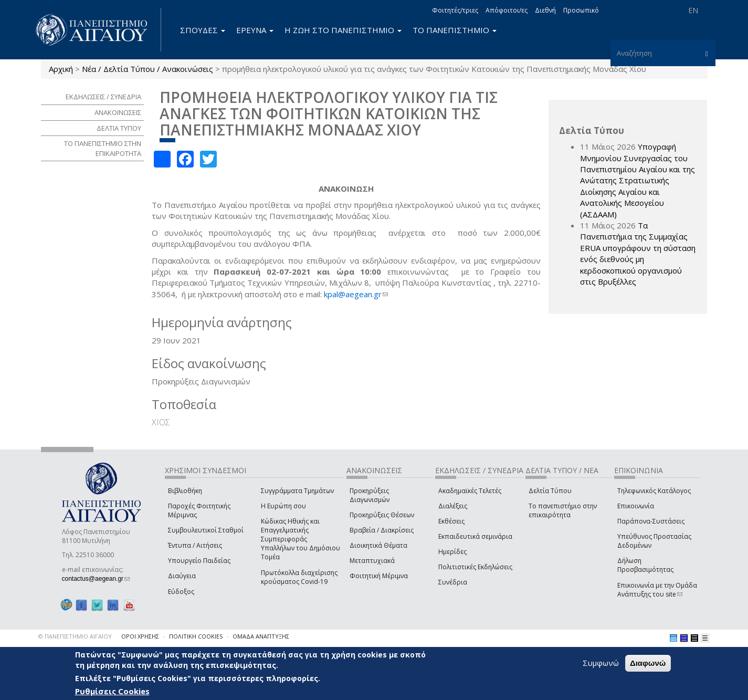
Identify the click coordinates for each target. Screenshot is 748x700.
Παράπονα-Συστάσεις (651, 521)
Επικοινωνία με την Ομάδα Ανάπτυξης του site (657, 590)
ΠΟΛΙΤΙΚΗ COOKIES (196, 636)
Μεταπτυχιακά (372, 561)
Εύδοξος (181, 592)
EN (693, 10)
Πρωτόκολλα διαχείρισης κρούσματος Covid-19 (299, 577)
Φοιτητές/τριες (455, 10)
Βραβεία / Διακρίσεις (382, 530)
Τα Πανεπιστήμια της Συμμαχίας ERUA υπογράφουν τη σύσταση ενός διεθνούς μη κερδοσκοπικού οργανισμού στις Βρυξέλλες (638, 253)
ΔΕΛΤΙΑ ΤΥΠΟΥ (119, 128)
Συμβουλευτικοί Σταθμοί (206, 530)
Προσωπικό (581, 10)
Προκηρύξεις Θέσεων (382, 515)
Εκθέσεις (451, 521)
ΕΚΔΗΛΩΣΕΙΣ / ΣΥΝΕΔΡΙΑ (103, 97)
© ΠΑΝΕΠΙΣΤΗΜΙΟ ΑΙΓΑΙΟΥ (75, 636)
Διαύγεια (182, 576)
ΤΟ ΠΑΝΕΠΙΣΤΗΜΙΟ (455, 30)
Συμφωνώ (601, 663)
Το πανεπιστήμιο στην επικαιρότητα (563, 510)
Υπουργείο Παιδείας (199, 561)
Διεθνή (545, 10)
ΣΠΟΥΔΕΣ (203, 30)
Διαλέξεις (453, 506)
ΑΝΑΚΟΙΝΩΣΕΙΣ (118, 112)
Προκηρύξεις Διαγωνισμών (370, 495)
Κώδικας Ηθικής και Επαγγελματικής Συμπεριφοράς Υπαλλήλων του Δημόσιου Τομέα (301, 539)
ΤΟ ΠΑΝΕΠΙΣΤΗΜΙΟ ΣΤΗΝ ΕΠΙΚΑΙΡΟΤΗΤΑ (103, 148)
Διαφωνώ (648, 663)
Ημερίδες (452, 552)
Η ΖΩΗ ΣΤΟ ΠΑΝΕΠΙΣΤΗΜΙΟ (343, 30)
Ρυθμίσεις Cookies (112, 691)
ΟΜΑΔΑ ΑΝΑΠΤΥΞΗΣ (261, 636)
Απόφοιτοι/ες (507, 10)
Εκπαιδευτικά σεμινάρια (475, 536)
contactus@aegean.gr (96, 579)
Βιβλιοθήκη (185, 491)
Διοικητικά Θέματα (378, 545)
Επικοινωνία (636, 506)
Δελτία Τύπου (550, 491)
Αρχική (61, 69)
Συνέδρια (453, 582)
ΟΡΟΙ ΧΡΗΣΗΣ (140, 636)
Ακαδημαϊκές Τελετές (470, 491)
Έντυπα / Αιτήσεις (195, 545)
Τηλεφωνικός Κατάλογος (654, 491)
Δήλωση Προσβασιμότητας (645, 565)
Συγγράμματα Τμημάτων (297, 491)
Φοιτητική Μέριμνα (379, 576)
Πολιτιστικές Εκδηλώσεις (475, 567)
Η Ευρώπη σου (283, 506)
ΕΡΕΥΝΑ (255, 30)
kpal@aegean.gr (356, 294)
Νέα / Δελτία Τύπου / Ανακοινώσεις (148, 69)
